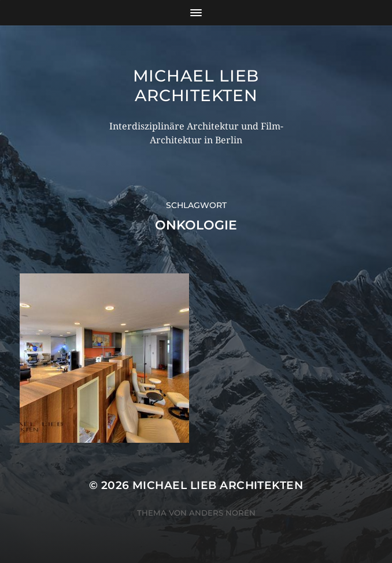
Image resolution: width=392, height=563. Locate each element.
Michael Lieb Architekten (196, 86)
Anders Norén (222, 513)
